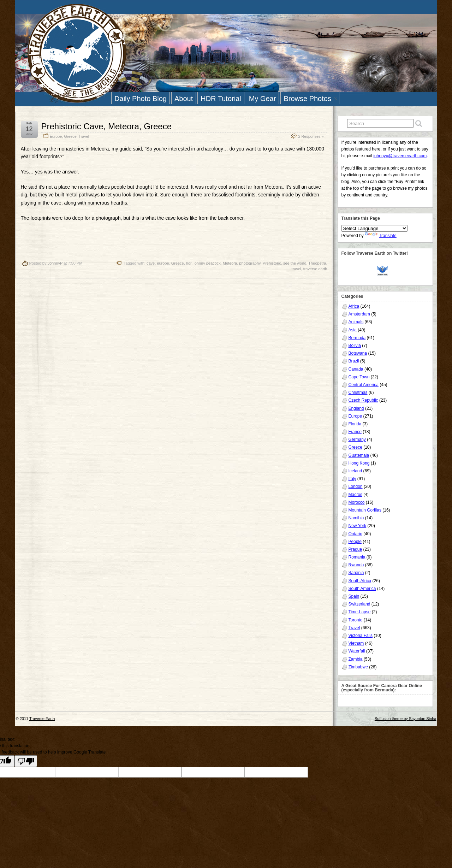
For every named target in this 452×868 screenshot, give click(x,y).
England (356, 408)
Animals (356, 322)
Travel (84, 136)
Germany (357, 439)
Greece (70, 136)
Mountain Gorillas (365, 510)
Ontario (355, 534)
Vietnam (356, 643)
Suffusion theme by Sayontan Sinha (406, 719)
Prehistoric (272, 263)
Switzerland (359, 604)
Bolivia (355, 346)
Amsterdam (359, 314)
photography (250, 263)
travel (296, 269)
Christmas (358, 392)
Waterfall (357, 651)
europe (163, 263)
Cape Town (359, 377)
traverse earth (315, 269)
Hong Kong (359, 463)
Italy (352, 479)
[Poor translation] (26, 761)
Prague (355, 549)
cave (151, 263)
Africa (354, 306)
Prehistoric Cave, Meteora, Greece (106, 126)
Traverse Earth (42, 719)
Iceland (355, 471)
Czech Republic (363, 400)
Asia (353, 330)
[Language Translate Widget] (374, 228)
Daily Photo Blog (141, 99)
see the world (295, 263)
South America (362, 589)
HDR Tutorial (221, 99)
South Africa (360, 581)
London (356, 486)
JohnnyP (55, 263)
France (355, 432)
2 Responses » (311, 136)
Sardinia (356, 573)
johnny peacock (207, 263)
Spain (354, 596)
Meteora (230, 263)
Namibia (356, 518)
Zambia (356, 659)
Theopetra (317, 263)
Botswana (358, 353)
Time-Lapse (360, 612)
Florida (355, 424)
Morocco (357, 502)
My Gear (263, 99)
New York (358, 526)
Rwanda (356, 565)
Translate (381, 236)
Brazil (354, 361)
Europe (56, 136)
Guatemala (359, 455)
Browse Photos (310, 99)
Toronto (356, 620)
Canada (356, 369)
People (355, 542)
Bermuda (357, 338)
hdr (189, 263)
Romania (357, 557)
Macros (355, 495)
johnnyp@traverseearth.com (400, 156)
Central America (364, 385)
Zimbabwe (358, 667)
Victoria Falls (361, 636)
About (184, 99)
